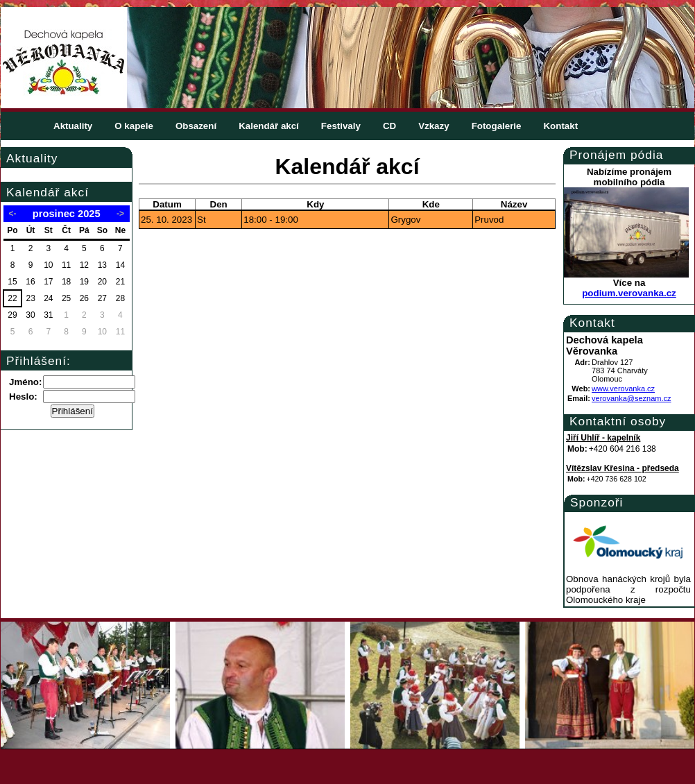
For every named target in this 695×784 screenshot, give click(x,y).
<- (13, 214)
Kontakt (560, 126)
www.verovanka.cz (623, 389)
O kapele (134, 126)
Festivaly (341, 126)
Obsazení (196, 126)
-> (120, 214)
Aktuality (73, 126)
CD (389, 126)
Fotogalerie (497, 126)
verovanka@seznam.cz (632, 398)
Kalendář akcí (269, 126)
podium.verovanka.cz (629, 293)
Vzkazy (434, 126)
